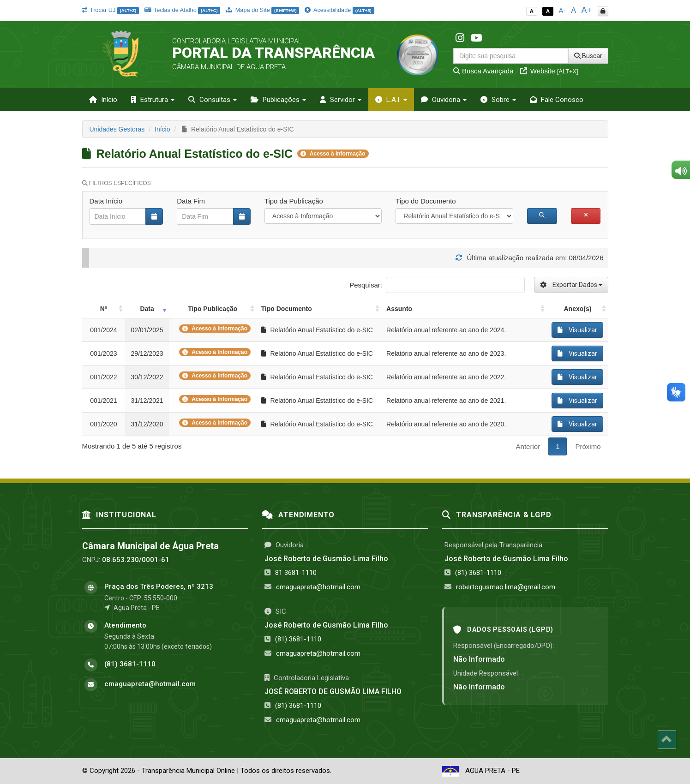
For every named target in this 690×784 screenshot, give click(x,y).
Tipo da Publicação (294, 201)
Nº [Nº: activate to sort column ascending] (104, 309)
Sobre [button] (498, 100)
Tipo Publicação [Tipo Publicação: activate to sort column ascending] (213, 309)
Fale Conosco (557, 100)
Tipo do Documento (426, 201)
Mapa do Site (262, 10)
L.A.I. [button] (391, 100)
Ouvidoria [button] (444, 100)
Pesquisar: (437, 285)
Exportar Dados (571, 285)
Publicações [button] (278, 100)
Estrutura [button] (153, 100)
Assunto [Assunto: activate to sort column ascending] (399, 309)
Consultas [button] (213, 100)
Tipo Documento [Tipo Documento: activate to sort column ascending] (287, 309)
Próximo (588, 446)
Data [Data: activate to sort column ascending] (147, 309)
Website (549, 71)
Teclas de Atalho (183, 10)
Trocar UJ (111, 10)
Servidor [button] (341, 100)
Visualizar (577, 330)
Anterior (528, 446)
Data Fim (191, 201)
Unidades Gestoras (117, 129)
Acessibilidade (339, 10)
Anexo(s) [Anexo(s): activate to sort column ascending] (578, 309)
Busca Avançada (483, 71)
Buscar (588, 56)
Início (103, 100)
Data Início (106, 201)
